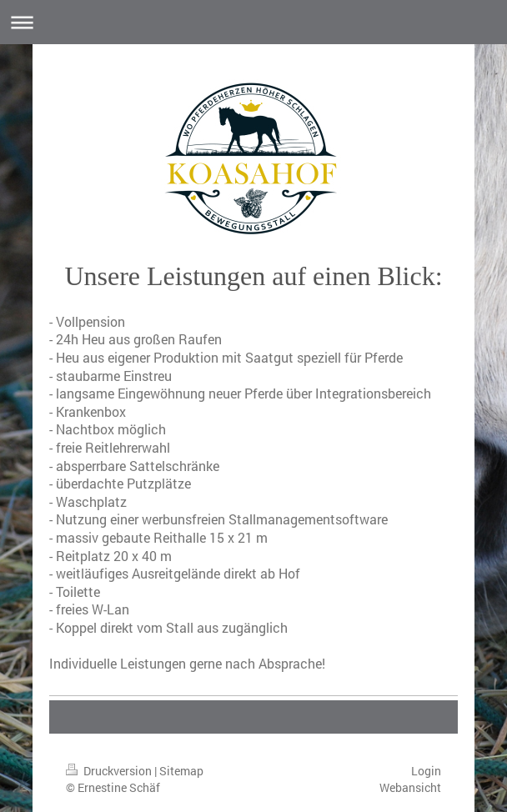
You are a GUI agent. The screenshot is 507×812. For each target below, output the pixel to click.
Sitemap (181, 771)
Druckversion (110, 771)
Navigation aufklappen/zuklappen (254, 22)
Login (426, 771)
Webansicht (410, 787)
